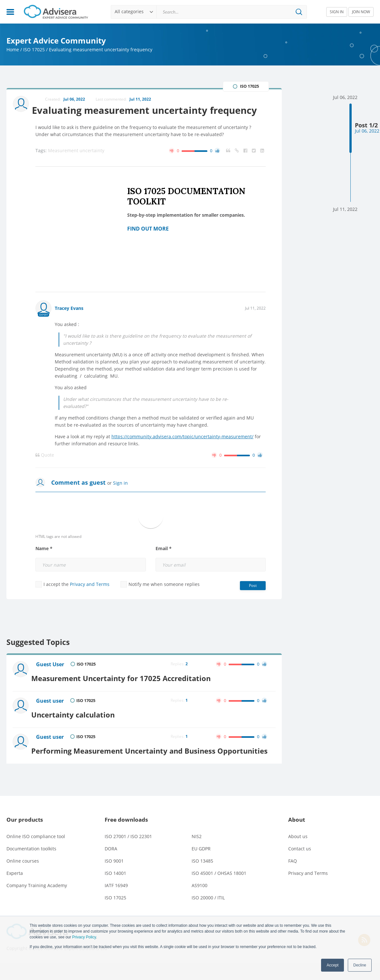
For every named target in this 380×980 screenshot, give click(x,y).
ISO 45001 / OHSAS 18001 (219, 890)
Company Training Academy (37, 902)
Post (253, 601)
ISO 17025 (34, 49)
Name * (44, 564)
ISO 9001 (114, 878)
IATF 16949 (116, 902)
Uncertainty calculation (81, 725)
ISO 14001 (115, 890)
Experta (15, 890)
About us (298, 853)
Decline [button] (360, 965)
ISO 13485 (202, 878)
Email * (164, 564)
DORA (111, 866)
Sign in (120, 498)
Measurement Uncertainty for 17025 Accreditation (130, 691)
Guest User (51, 680)
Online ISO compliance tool (36, 853)
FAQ (293, 878)
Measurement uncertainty (76, 166)
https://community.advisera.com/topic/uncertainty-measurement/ (182, 452)
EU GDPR (201, 866)
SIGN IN (337, 12)
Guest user (51, 714)
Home (13, 49)
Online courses (23, 878)
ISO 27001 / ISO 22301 (128, 853)
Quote (45, 470)
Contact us (300, 866)
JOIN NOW (361, 12)
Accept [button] (332, 965)
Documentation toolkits (31, 866)
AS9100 (199, 902)
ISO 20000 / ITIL (208, 915)
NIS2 (197, 853)
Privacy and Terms (90, 599)
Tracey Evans (69, 323)
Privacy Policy (84, 937)
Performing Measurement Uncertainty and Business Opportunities (133, 763)
